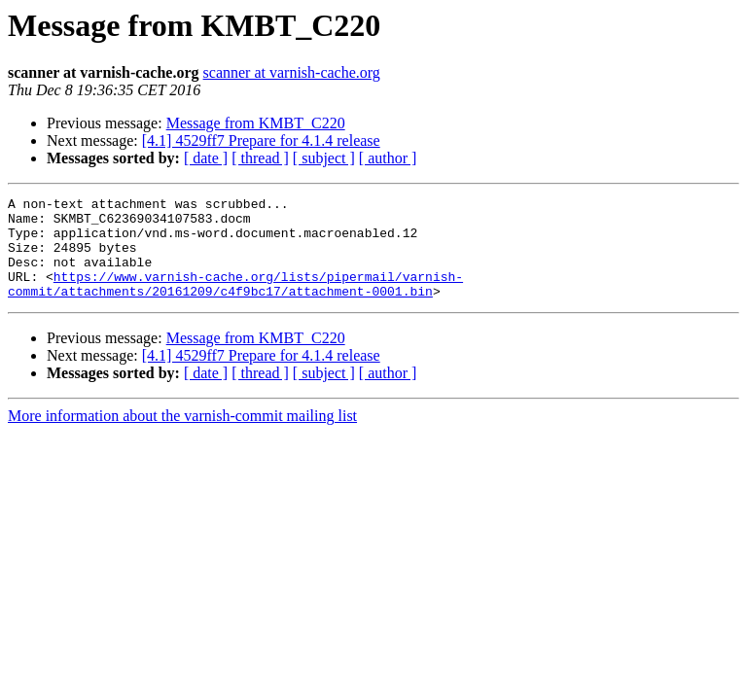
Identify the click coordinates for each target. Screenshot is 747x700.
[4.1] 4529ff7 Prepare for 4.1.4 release (261, 140)
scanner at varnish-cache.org (292, 72)
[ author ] (388, 158)
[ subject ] (324, 158)
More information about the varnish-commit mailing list (182, 436)
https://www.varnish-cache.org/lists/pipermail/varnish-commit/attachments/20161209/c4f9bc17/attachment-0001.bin (235, 302)
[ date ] (206, 158)
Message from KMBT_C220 (256, 123)
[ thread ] (260, 158)
